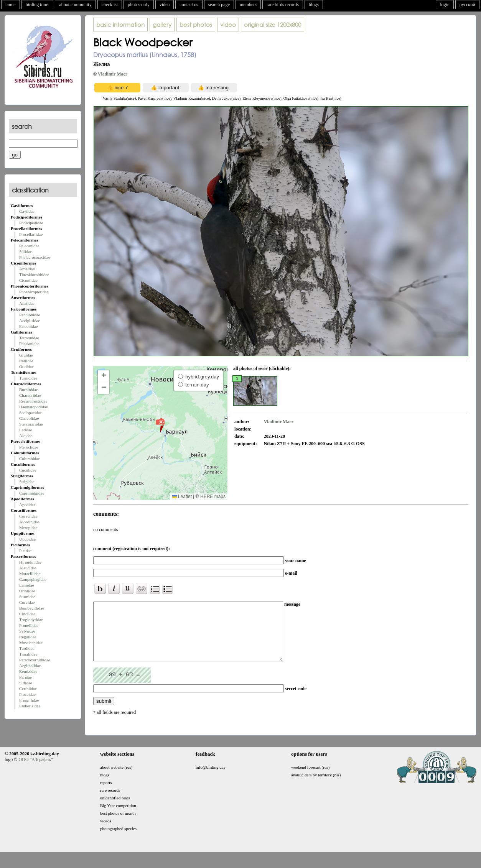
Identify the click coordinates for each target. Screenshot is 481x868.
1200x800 (273, 25)
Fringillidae (29, 700)
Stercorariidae (31, 424)
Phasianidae (29, 344)
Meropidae (28, 528)
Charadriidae (30, 395)
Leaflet (182, 496)
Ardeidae (27, 269)
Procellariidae (31, 234)
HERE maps (213, 496)
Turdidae (27, 648)
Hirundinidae (30, 562)
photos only (138, 5)
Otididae (26, 367)
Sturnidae (27, 597)
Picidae (25, 551)
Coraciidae (28, 516)
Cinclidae (27, 614)
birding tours (38, 5)
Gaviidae (27, 211)
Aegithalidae (30, 666)
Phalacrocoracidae (35, 257)
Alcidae (26, 436)
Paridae (26, 677)
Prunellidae (29, 625)
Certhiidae (28, 689)
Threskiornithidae (34, 275)
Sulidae (26, 252)
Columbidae (30, 459)
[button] (160, 425)
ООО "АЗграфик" (35, 771)
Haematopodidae (34, 407)
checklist (110, 5)
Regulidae (28, 637)
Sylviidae (27, 631)
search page (219, 5)
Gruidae (26, 355)
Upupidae (27, 539)
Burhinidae (29, 390)
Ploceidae (27, 694)
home (11, 5)
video (165, 5)
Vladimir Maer (113, 74)
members (248, 5)
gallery (162, 25)
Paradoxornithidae (35, 660)
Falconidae (28, 326)
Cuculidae (28, 470)
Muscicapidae (31, 643)
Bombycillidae (32, 608)
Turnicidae (28, 378)
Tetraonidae (29, 338)
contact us (189, 5)
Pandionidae (30, 315)
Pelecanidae (29, 246)
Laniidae (26, 585)
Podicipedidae (31, 223)
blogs (314, 5)
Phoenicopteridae (34, 292)
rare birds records (283, 5)
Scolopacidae (30, 413)
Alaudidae (28, 568)
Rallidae (26, 361)
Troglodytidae (31, 620)
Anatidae (27, 303)
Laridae (26, 430)
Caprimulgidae (32, 493)
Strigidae (27, 482)
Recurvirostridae (33, 401)
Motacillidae (30, 574)
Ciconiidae (28, 280)
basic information (120, 25)
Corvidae (27, 602)
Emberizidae (30, 706)
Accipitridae (30, 321)
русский (467, 5)
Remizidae (28, 671)
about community (75, 5)
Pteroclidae (29, 447)
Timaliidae (28, 654)
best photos (196, 25)
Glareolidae (29, 418)
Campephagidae (33, 579)
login (445, 5)
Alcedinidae (29, 522)
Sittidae (26, 683)
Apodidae (27, 505)
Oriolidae (27, 591)
